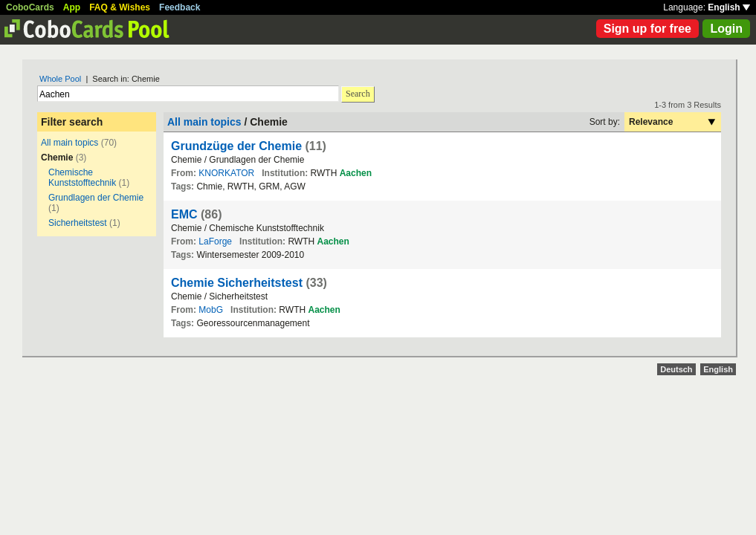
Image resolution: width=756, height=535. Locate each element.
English (729, 7)
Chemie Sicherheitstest (237, 283)
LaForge (215, 241)
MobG (211, 310)
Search (358, 94)
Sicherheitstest (78, 223)
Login (726, 29)
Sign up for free (647, 29)
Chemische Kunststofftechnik (82, 178)
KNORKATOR (226, 173)
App (72, 7)
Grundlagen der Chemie (96, 198)
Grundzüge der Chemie (236, 146)
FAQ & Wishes (120, 7)
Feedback (180, 7)
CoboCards (30, 7)
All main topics (70, 143)
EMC (184, 214)
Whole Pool (60, 79)
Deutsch (676, 369)
